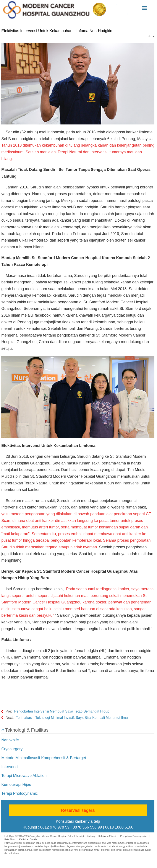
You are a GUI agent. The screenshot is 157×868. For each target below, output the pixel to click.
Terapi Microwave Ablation (24, 776)
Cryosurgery (12, 749)
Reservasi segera (78, 810)
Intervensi (131, 483)
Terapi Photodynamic (19, 793)
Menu (149, 8)
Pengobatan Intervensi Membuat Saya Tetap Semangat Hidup (62, 711)
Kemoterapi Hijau (16, 785)
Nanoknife (10, 740)
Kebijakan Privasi (107, 836)
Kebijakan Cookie (28, 839)
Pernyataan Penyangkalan (134, 836)
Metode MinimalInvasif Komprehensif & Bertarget (44, 758)
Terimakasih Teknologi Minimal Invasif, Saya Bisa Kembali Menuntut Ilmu (72, 718)
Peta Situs (10, 839)
